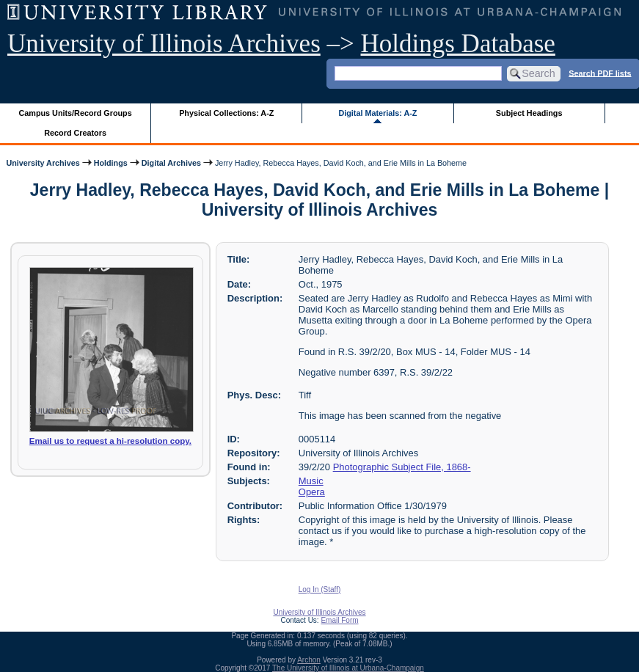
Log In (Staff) (320, 589)
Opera (312, 492)
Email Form (339, 620)
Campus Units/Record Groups (76, 113)
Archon (309, 660)
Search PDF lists (600, 73)
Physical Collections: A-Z (226, 113)
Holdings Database (458, 44)
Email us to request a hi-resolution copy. (110, 441)
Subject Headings (529, 113)
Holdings (111, 163)
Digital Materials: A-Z (377, 113)
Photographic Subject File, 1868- (402, 467)
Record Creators (75, 133)
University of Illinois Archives (164, 44)
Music (311, 481)
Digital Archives (171, 163)
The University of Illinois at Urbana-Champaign (348, 668)
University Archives (43, 163)
